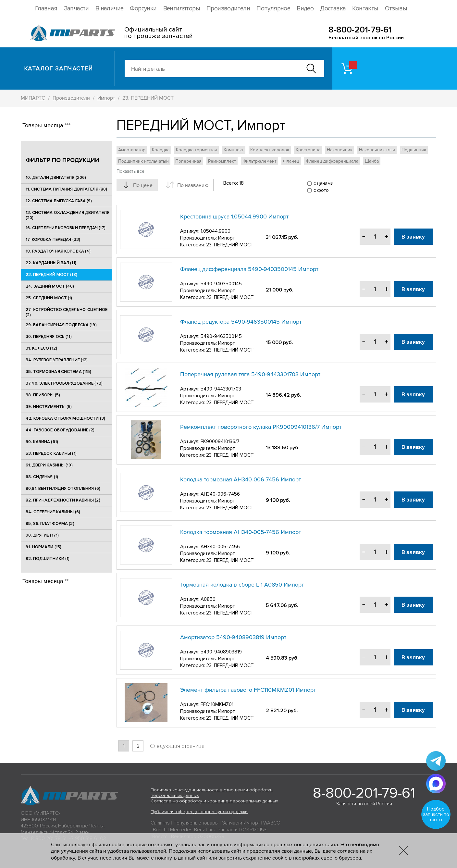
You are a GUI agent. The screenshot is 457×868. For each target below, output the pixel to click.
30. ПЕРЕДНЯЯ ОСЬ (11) (49, 337)
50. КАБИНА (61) (42, 442)
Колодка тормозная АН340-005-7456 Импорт (241, 532)
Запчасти (76, 9)
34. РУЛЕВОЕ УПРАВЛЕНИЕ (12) (57, 360)
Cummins (160, 823)
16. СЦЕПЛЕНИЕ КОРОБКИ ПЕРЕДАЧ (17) (66, 228)
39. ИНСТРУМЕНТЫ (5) (49, 407)
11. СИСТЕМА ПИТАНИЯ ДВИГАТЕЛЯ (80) (66, 189)
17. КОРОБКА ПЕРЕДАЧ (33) (53, 240)
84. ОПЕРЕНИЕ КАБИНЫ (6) (53, 512)
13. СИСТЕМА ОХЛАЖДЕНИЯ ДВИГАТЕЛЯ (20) (68, 215)
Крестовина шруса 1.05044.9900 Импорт (234, 217)
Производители (228, 9)
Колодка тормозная (197, 150)
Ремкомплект (222, 161)
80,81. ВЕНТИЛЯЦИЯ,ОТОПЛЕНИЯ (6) (63, 489)
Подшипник (414, 150)
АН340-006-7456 (220, 494)
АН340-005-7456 (220, 547)
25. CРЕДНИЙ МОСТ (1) (49, 298)
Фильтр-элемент (259, 161)
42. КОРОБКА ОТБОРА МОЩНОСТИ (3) (65, 418)
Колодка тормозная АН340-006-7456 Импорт (241, 479)
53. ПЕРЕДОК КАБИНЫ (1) (51, 453)
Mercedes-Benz (187, 830)
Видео (305, 9)
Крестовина (308, 150)
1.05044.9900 (216, 231)
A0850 (208, 599)
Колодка (161, 150)
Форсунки (143, 9)
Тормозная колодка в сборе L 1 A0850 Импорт (242, 585)
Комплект (234, 150)
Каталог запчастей (59, 68)
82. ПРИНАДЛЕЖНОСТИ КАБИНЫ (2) (63, 500)
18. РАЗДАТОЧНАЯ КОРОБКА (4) (58, 251)
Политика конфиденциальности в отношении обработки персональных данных (212, 793)
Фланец (291, 161)
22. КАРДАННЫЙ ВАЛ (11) (51, 263)
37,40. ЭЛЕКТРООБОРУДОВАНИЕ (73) (64, 383)
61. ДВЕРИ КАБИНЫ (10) (49, 465)
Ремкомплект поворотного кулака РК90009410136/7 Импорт (261, 427)
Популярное (273, 9)
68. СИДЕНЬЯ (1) (42, 477)
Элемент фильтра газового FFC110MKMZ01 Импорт (248, 690)
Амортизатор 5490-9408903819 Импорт (233, 637)
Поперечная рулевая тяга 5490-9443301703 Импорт (250, 374)
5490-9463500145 (221, 336)
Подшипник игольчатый (143, 161)
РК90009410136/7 (220, 441)
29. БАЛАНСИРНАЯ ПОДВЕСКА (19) (61, 325)
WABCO (272, 823)
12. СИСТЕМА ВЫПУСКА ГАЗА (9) (59, 201)
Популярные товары (196, 823)
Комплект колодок (270, 150)
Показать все (130, 171)
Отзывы (396, 9)
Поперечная (188, 161)
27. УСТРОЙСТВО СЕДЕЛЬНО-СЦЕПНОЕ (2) (67, 312)
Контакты (365, 9)
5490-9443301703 (221, 389)
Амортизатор (132, 150)
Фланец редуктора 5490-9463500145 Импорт (241, 322)
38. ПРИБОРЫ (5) (43, 395)
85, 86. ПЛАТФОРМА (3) (50, 524)
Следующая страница (177, 746)
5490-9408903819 (221, 652)
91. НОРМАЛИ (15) (43, 547)
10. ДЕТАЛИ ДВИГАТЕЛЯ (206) (56, 178)
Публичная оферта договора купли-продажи (199, 812)
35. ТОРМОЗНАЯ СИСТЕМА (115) (59, 372)
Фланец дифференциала (332, 161)
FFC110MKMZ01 (217, 704)
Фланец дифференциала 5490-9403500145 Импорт (249, 269)
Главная (46, 9)
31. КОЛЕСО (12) (41, 348)
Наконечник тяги (377, 150)
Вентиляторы (182, 9)
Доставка (333, 9)
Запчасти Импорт (241, 823)
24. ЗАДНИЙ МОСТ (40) (50, 286)
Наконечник (340, 150)
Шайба (372, 161)
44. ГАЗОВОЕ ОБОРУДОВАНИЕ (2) (60, 430)
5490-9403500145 (221, 284)
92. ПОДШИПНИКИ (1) (48, 559)
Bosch (160, 830)
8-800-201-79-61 (360, 30)
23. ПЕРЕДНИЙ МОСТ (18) (51, 275)
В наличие (110, 9)
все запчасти (223, 830)
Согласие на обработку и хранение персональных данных (214, 801)
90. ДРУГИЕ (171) (42, 535)
